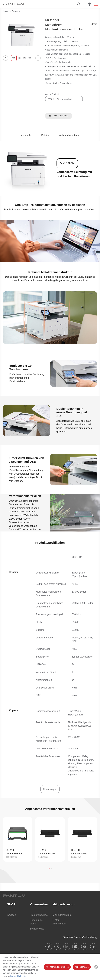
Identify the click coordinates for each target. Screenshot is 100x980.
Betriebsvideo (37, 929)
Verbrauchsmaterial (69, 135)
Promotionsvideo (39, 915)
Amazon (12, 915)
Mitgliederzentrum (65, 904)
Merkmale (26, 135)
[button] (6, 58)
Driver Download (58, 116)
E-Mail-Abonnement (59, 922)
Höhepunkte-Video (37, 922)
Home (6, 11)
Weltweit (89, 4)
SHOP (11, 904)
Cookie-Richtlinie (18, 976)
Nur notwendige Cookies (57, 967)
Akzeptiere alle (82, 967)
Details (45, 135)
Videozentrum (40, 904)
